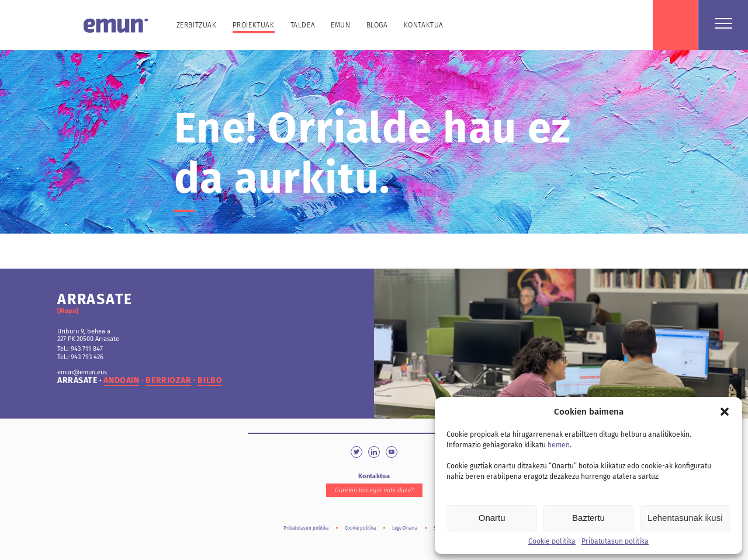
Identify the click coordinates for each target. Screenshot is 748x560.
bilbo (210, 381)
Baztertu (588, 518)
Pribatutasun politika (615, 541)
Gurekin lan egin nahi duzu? (374, 490)
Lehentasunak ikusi (685, 518)
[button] (725, 412)
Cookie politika (552, 541)
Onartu (492, 518)
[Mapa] (68, 311)
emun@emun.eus (82, 372)
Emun (340, 25)
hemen (559, 445)
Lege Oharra (405, 528)
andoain (121, 381)
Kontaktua (424, 25)
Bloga (377, 25)
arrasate (77, 381)
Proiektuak (254, 25)
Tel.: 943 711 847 (80, 349)
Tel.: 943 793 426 (80, 357)
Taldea (303, 25)
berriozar (168, 381)
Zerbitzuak (197, 25)
